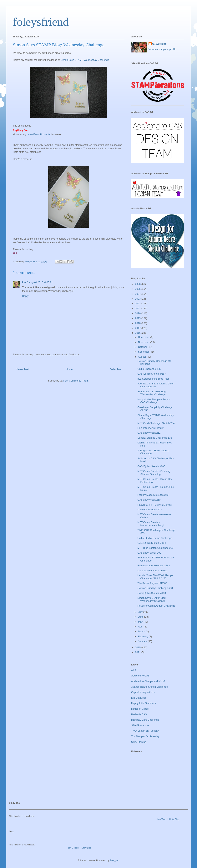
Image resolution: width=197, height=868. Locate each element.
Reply (25, 296)
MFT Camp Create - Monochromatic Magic (151, 524)
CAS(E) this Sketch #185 (151, 466)
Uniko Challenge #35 (149, 369)
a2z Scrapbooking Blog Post (153, 379)
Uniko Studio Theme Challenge (155, 538)
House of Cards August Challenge (156, 606)
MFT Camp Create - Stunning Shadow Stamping (154, 473)
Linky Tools (161, 819)
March (142, 631)
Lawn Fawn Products (38, 134)
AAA (134, 670)
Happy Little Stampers (144, 703)
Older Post (116, 369)
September (145, 352)
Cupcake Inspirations (143, 692)
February (144, 636)
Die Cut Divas (139, 698)
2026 (138, 284)
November (144, 342)
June (141, 617)
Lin (24, 282)
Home (69, 369)
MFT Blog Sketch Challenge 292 (155, 548)
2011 (138, 652)
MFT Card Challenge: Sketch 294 (156, 423)
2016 (138, 333)
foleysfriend (41, 22)
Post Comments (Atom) (76, 381)
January (143, 641)
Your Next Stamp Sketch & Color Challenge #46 (155, 385)
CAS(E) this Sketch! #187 (152, 374)
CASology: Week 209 (149, 553)
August (142, 357)
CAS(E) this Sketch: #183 (152, 593)
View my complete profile (162, 49)
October (143, 347)
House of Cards (140, 709)
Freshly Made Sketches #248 (154, 565)
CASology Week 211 (149, 433)
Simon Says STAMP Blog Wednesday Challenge (151, 393)
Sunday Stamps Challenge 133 (155, 438)
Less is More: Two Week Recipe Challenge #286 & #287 (155, 577)
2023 (138, 299)
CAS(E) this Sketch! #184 (152, 543)
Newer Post (22, 369)
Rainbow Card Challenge (145, 720)
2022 (138, 304)
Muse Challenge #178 (149, 510)
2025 (138, 289)
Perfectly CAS (139, 714)
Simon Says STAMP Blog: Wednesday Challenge (152, 599)
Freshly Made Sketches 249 (153, 495)
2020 (138, 313)
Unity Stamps (139, 742)
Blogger (114, 860)
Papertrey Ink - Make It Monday (155, 505)
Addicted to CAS (140, 676)
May (141, 622)
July (141, 612)
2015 (138, 647)
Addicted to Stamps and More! (148, 681)
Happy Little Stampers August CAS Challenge (154, 401)
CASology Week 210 (149, 500)
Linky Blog (174, 819)
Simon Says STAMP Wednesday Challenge (85, 60)
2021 (138, 309)
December (144, 337)
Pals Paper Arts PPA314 (151, 428)
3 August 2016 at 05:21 (40, 282)
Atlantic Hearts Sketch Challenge (149, 687)
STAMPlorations (140, 725)
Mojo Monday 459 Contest (152, 570)
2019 (138, 318)
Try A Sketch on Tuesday (145, 731)
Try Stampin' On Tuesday (145, 736)
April (141, 627)
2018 (138, 323)
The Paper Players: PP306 (152, 583)
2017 (138, 328)
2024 (138, 294)
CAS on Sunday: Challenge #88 (155, 588)
